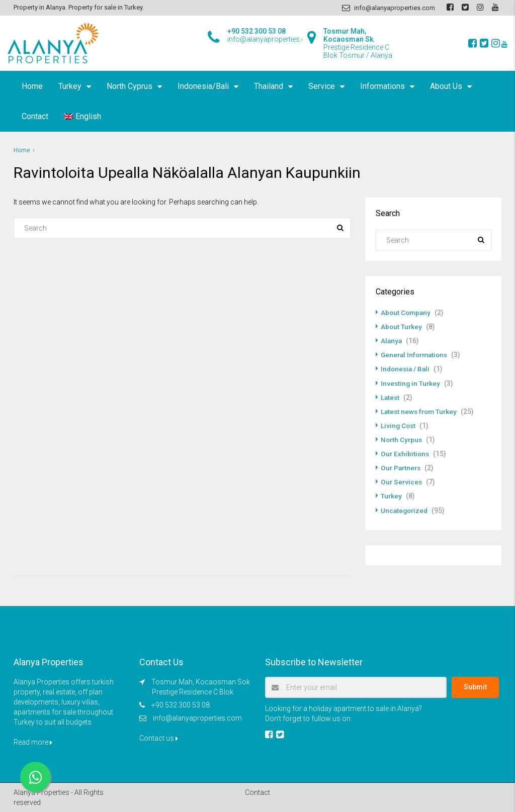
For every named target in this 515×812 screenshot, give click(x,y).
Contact (35, 116)
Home (32, 86)
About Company (407, 313)
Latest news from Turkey (420, 411)
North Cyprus (130, 86)
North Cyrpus (402, 439)
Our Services (402, 481)
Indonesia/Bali (203, 86)
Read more (33, 741)
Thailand (269, 86)
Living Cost (399, 425)
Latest (391, 397)
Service (322, 86)
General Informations (416, 355)
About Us (446, 86)
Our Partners (402, 467)
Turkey (70, 86)
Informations (382, 86)
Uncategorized (405, 510)
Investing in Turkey (411, 383)
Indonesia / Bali (406, 369)
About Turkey (402, 327)
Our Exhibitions (406, 453)
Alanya (392, 341)
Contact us (159, 737)
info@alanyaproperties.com (197, 717)
